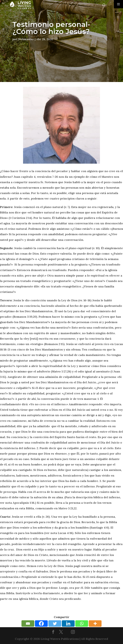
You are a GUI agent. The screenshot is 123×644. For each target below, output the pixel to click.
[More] (95, 624)
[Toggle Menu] (118, 4)
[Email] (28, 624)
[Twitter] (55, 624)
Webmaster (26, 39)
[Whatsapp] (82, 624)
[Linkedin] (68, 624)
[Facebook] (41, 624)
